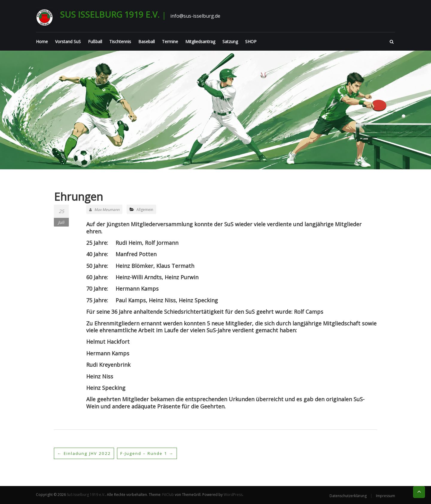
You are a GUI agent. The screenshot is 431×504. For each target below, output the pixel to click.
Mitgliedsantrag (200, 42)
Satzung (230, 42)
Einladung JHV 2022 (84, 453)
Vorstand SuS (68, 42)
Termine (170, 42)
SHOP (251, 42)
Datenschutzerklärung (348, 496)
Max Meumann (104, 210)
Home (42, 42)
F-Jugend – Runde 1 (149, 453)
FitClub (168, 495)
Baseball (147, 42)
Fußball (95, 42)
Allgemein (145, 210)
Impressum (386, 496)
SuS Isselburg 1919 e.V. (110, 14)
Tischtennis (120, 42)
